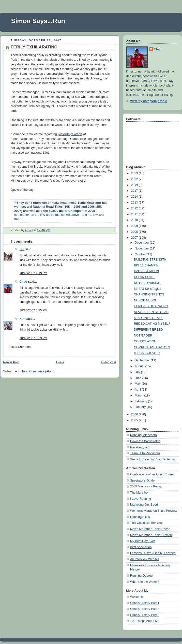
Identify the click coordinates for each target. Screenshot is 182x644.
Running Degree (141, 576)
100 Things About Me (145, 621)
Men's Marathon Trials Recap (150, 529)
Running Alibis (140, 517)
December (142, 243)
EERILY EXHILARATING (151, 306)
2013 (135, 203)
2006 (135, 414)
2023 (135, 173)
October (141, 254)
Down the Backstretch (145, 441)
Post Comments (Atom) (38, 371)
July (138, 372)
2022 (135, 179)
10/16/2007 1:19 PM (33, 273)
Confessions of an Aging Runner (152, 474)
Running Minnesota (144, 435)
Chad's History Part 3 (145, 615)
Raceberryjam (140, 447)
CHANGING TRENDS (149, 294)
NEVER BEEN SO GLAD (151, 312)
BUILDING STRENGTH (150, 260)
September (143, 360)
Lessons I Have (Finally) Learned (153, 553)
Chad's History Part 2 (145, 609)
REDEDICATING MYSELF (152, 324)
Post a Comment (20, 347)
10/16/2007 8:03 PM (33, 338)
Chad (23, 282)
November (142, 249)
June (139, 378)
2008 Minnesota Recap (146, 486)
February (141, 401)
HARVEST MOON (147, 271)
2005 (135, 420)
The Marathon (140, 493)
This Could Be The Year (146, 523)
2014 (135, 197)
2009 (135, 226)
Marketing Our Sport (144, 505)
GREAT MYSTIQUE (148, 289)
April (138, 390)
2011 (135, 214)
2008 (135, 232)
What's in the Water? (144, 582)
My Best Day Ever (143, 541)
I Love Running (141, 499)
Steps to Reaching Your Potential (153, 459)
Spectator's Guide (142, 481)
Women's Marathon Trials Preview (154, 511)
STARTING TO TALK (148, 318)
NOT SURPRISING (147, 283)
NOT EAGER (143, 336)
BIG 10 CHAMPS (146, 265)
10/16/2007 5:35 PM (33, 310)
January (141, 407)
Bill (22, 249)
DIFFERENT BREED (148, 330)
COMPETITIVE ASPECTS (152, 347)
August (140, 366)
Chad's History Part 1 (145, 603)
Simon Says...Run (38, 21)
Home (60, 362)
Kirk (23, 319)
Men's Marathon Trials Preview (151, 535)
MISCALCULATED (147, 353)
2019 (135, 185)
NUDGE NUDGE (146, 300)
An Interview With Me (145, 559)
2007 (135, 238)
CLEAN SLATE (144, 277)
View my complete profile (148, 101)
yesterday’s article (70, 134)
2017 (135, 191)
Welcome (136, 597)
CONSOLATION (145, 341)
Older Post (108, 362)
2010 (135, 220)
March (140, 395)
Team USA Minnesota (145, 453)
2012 (135, 208)
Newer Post (11, 362)
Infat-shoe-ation (141, 547)
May (138, 384)
